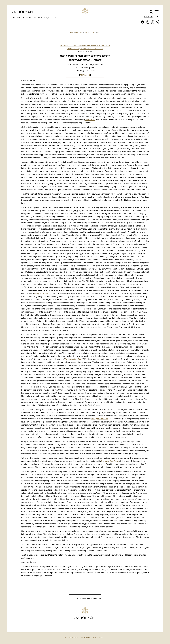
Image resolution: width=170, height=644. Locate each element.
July (40, 18)
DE (72, 32)
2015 (35, 18)
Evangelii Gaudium (42, 293)
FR (86, 32)
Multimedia (85, 75)
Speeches (27, 18)
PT (99, 32)
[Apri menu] (156, 12)
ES (81, 32)
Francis (16, 18)
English (150, 17)
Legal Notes (74, 638)
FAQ (66, 638)
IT (90, 32)
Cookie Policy (86, 638)
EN (76, 32)
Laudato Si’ (90, 120)
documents (50, 18)
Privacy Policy (98, 638)
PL (94, 32)
